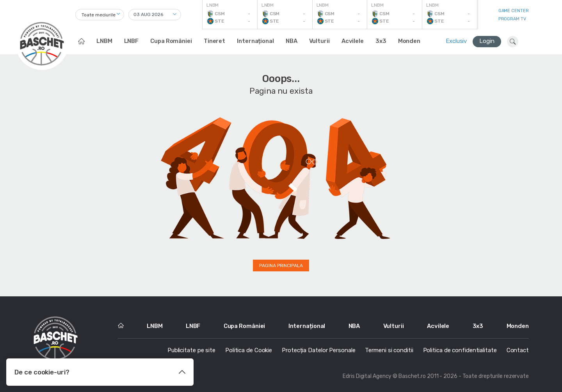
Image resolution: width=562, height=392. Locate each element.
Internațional (255, 41)
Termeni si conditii (389, 350)
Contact (518, 350)
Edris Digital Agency (367, 376)
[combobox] (100, 15)
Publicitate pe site (191, 350)
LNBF (132, 41)
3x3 (381, 41)
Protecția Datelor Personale (318, 350)
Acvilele (353, 41)
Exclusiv (456, 41)
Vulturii (319, 41)
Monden (409, 41)
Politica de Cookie (249, 350)
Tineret (214, 41)
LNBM (104, 41)
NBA (292, 41)
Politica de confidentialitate (460, 350)
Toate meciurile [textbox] (99, 15)
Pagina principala (281, 265)
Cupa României (171, 41)
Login (487, 41)
